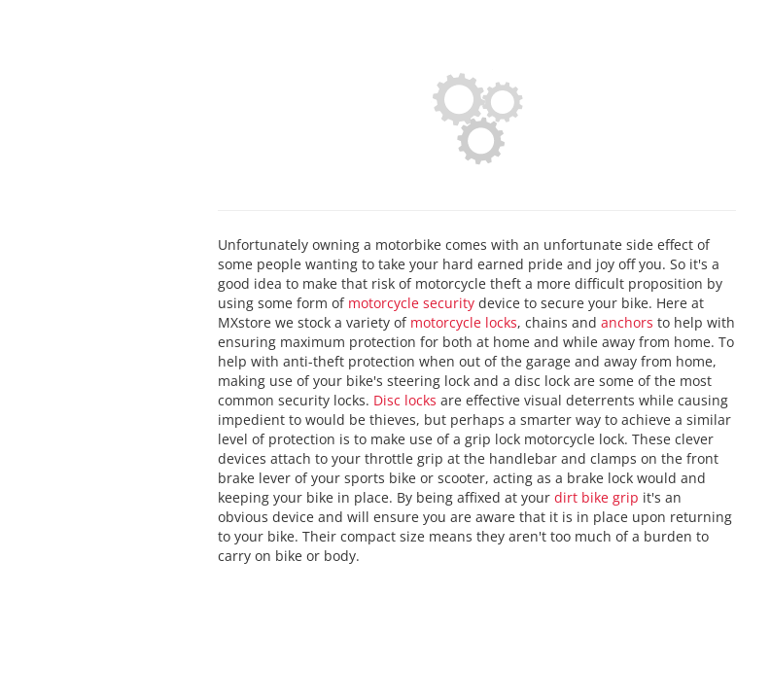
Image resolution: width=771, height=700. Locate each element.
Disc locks (405, 400)
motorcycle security (411, 303)
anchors (627, 322)
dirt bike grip (596, 497)
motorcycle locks (464, 322)
